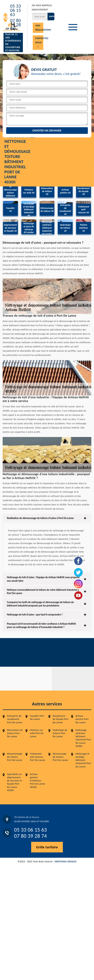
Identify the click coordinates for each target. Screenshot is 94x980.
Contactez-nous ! (39, 42)
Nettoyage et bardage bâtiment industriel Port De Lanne (83, 760)
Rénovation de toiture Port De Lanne (15, 733)
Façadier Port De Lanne (37, 718)
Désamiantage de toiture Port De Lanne (15, 757)
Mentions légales (65, 862)
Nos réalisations (39, 28)
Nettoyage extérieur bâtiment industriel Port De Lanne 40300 (83, 738)
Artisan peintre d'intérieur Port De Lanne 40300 (38, 781)
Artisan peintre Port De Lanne (82, 719)
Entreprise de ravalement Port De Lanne (15, 719)
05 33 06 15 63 (15, 10)
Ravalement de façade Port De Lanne (61, 719)
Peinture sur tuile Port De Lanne (37, 733)
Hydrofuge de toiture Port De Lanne (60, 733)
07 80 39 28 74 (30, 836)
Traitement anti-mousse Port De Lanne (38, 757)
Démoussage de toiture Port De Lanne (60, 757)
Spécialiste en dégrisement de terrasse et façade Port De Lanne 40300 (15, 782)
